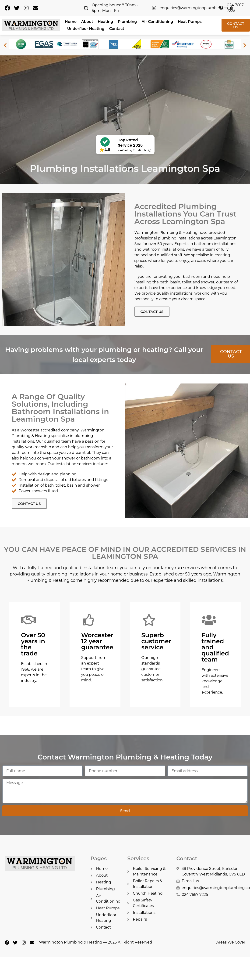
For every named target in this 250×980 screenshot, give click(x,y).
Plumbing (127, 22)
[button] (5, 45)
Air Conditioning (157, 22)
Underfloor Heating (86, 29)
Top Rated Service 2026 (130, 143)
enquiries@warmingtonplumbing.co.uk (197, 8)
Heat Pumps (190, 22)
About (87, 22)
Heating (106, 22)
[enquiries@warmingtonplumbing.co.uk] (154, 8)
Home (71, 22)
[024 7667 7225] (221, 8)
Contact (117, 29)
